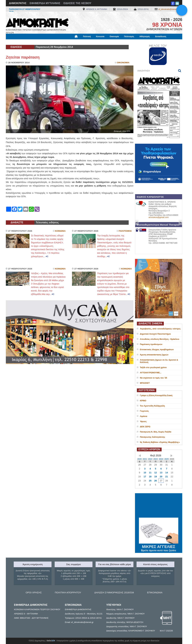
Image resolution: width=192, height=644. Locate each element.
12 (155, 473)
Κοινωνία (100, 37)
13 (161, 473)
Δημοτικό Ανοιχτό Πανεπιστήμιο (155, 334)
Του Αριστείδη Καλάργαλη (152, 406)
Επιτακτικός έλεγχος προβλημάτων (157, 349)
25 (150, 481)
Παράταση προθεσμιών (151, 344)
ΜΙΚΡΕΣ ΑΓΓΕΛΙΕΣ (159, 546)
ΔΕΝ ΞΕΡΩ (145, 427)
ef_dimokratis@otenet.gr (169, 9)
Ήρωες (143, 421)
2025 (167, 459)
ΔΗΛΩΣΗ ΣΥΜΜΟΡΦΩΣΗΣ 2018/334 (114, 592)
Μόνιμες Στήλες (15, 42)
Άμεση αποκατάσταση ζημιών (154, 355)
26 (155, 481)
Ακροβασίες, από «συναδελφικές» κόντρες (160, 329)
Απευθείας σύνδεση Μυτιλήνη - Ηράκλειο (160, 339)
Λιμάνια (143, 416)
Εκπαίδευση (161, 37)
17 (145, 477)
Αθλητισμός (145, 37)
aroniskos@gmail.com (159, 217)
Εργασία (31, 42)
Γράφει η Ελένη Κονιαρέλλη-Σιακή (156, 395)
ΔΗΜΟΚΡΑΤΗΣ (18, 3)
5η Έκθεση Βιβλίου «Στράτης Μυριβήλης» (160, 442)
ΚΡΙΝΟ (143, 401)
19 (155, 477)
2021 (145, 459)
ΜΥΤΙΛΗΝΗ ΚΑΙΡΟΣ (159, 506)
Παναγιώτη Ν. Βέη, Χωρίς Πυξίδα (156, 432)
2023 (156, 459)
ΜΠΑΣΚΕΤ (145, 383)
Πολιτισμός (129, 37)
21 (166, 477)
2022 (150, 459)
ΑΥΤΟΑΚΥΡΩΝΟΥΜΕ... (151, 373)
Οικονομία (114, 37)
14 (166, 473)
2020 (139, 459)
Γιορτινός (144, 411)
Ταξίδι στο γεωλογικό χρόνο (153, 367)
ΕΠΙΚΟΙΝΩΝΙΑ (155, 592)
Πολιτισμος (125, 231)
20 (161, 477)
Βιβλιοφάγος (46, 42)
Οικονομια (123, 63)
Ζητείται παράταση (23, 57)
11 (150, 473)
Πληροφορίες (97, 42)
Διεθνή (83, 42)
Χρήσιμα (71, 42)
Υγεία (59, 42)
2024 (161, 459)
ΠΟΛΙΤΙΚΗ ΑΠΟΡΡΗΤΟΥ (68, 592)
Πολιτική (87, 37)
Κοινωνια (60, 231)
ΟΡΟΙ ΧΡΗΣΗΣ (34, 592)
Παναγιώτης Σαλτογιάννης (152, 437)
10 (145, 473)
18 (150, 477)
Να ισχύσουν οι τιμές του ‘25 (153, 378)
